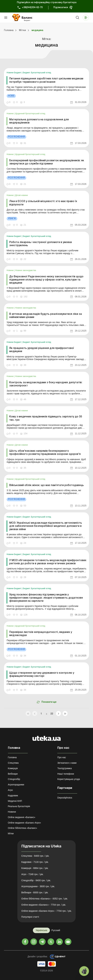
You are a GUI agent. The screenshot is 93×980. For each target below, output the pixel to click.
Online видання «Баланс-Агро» (24, 823)
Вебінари (13, 774)
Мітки (11, 833)
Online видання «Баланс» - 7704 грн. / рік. (44, 905)
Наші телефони (66, 774)
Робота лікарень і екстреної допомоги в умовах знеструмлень (41, 244)
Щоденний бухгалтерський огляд (30, 114)
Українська (41, 930)
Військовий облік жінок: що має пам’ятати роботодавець (46, 485)
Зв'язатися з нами (67, 763)
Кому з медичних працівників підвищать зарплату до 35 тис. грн (46, 418)
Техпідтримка (65, 768)
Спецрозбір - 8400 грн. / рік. (36, 880)
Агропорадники (16, 785)
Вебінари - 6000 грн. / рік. (35, 892)
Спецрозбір (14, 779)
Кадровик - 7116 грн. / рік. (35, 862)
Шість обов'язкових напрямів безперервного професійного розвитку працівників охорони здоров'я (45, 453)
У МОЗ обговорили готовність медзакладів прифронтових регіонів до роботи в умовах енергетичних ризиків (48, 562)
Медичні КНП (15, 801)
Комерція (13, 768)
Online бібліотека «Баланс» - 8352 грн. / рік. (45, 899)
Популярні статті (30, 917)
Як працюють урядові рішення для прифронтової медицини (42, 350)
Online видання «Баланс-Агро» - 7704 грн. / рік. (46, 911)
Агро (10, 790)
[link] (46, 87)
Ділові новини (22, 195)
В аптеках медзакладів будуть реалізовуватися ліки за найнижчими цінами (46, 316)
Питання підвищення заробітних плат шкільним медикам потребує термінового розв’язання (46, 80)
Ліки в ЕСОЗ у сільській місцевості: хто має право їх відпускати (43, 203)
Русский (56, 930)
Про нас (62, 757)
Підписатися (61, 8)
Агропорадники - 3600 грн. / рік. (38, 886)
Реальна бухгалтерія (19, 806)
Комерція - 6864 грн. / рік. (35, 868)
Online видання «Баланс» (22, 817)
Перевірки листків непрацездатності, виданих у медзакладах (41, 634)
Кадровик (13, 796)
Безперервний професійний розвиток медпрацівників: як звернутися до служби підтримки (47, 162)
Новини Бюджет (14, 73)
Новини (10, 114)
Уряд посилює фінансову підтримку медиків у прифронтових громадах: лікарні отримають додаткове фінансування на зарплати (46, 598)
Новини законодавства (26, 270)
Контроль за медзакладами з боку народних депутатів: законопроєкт (46, 384)
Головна (12, 757)
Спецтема (13, 763)
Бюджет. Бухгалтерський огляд (37, 73)
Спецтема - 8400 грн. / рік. (35, 856)
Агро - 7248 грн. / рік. (32, 874)
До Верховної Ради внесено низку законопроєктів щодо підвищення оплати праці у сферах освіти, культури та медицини (46, 280)
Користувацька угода (69, 779)
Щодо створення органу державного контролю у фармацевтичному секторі (42, 675)
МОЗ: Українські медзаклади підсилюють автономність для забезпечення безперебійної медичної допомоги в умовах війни (46, 526)
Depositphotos (65, 798)
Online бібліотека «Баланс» (23, 828)
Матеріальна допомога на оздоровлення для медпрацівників (39, 121)
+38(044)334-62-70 (32, 8)
